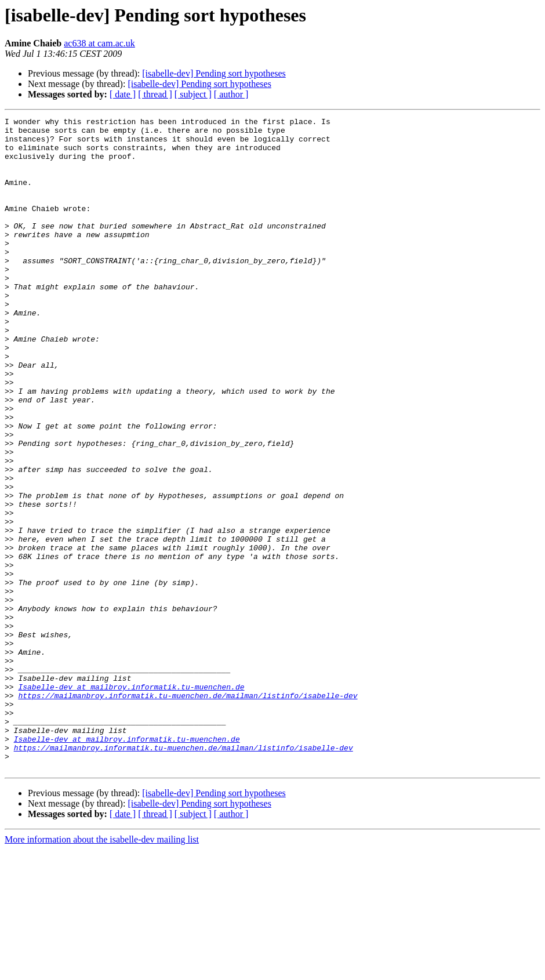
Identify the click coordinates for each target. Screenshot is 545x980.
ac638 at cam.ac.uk (99, 43)
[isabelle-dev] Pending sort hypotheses (214, 73)
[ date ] (123, 94)
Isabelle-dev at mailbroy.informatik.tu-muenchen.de (131, 801)
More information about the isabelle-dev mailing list (102, 970)
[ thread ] (155, 94)
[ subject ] (193, 94)
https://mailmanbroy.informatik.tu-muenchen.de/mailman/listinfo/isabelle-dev (188, 812)
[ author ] (231, 94)
